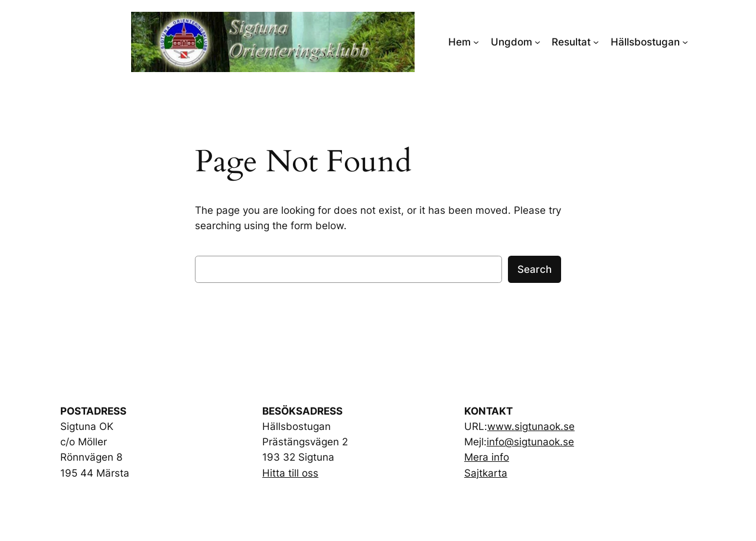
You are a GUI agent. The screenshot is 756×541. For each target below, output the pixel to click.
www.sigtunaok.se (531, 426)
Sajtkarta (486, 473)
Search (535, 269)
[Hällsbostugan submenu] (685, 42)
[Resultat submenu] (596, 42)
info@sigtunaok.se (530, 442)
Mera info (487, 457)
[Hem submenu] (476, 42)
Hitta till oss (290, 473)
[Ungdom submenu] (537, 42)
